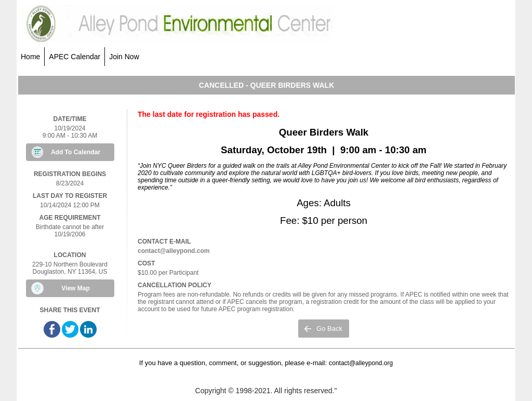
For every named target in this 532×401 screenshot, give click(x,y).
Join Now (124, 57)
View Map (75, 288)
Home (30, 57)
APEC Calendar (75, 57)
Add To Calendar (76, 152)
